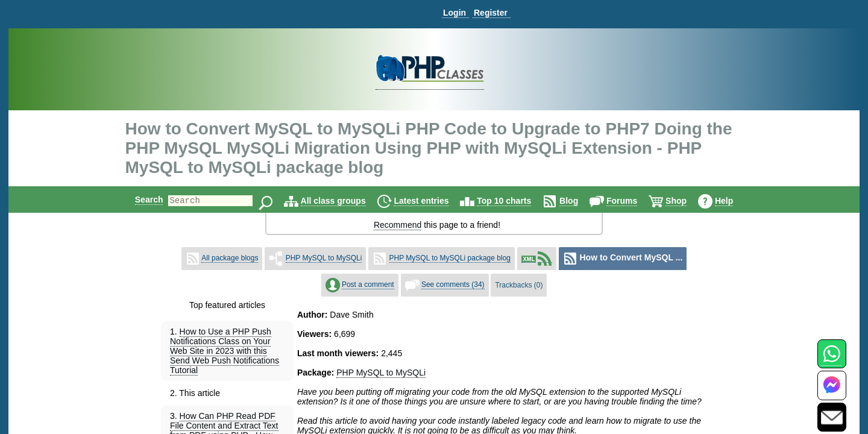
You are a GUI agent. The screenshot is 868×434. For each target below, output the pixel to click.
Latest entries (431, 201)
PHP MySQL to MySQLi (324, 258)
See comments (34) (453, 285)
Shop (686, 201)
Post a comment (368, 285)
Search (139, 200)
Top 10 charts (514, 201)
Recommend (398, 225)
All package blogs (230, 258)
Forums (632, 201)
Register (491, 13)
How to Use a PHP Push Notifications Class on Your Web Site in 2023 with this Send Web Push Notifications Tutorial (225, 351)
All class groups (344, 201)
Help (734, 201)
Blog (579, 201)
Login (454, 13)
